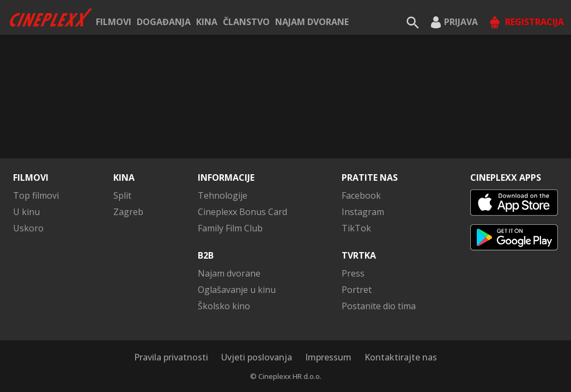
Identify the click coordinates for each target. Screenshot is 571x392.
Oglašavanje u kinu (237, 290)
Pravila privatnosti (171, 357)
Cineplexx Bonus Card (242, 212)
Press (353, 273)
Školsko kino (224, 306)
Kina (207, 22)
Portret (357, 290)
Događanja (164, 22)
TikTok (356, 228)
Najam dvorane (312, 22)
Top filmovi (36, 195)
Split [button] (122, 195)
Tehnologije (223, 195)
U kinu (26, 212)
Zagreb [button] (128, 212)
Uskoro (28, 228)
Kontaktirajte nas (401, 357)
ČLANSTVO (246, 22)
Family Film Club (230, 228)
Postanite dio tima (379, 306)
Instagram (363, 212)
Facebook (361, 195)
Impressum (328, 357)
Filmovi (114, 22)
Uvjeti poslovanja (257, 357)
